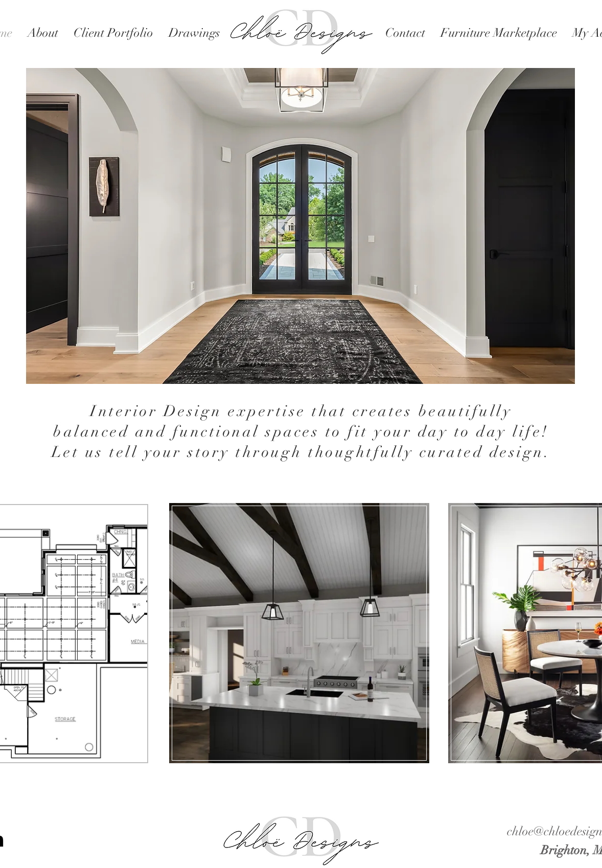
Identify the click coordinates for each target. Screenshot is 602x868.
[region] (300, 632)
